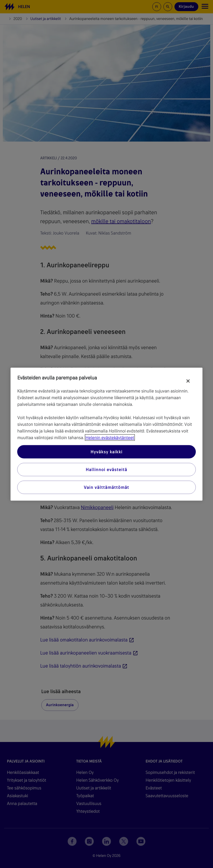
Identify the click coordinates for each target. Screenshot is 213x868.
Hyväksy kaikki (106, 451)
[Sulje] (188, 381)
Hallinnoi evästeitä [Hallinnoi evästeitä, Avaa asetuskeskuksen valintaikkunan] (106, 469)
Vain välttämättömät (106, 487)
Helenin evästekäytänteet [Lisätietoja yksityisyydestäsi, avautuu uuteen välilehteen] (110, 437)
